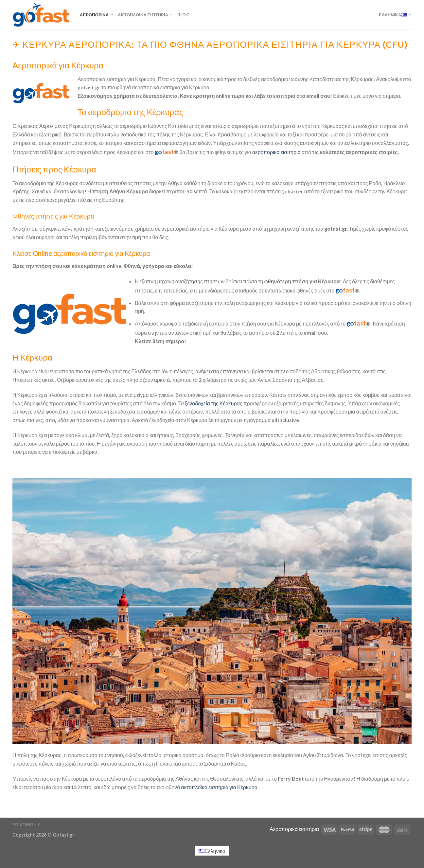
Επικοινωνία (26, 825)
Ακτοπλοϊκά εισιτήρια (145, 15)
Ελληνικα (395, 15)
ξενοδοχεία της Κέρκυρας (214, 403)
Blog (183, 15)
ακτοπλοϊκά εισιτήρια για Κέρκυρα (219, 787)
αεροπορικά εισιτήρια (276, 152)
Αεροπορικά (97, 15)
